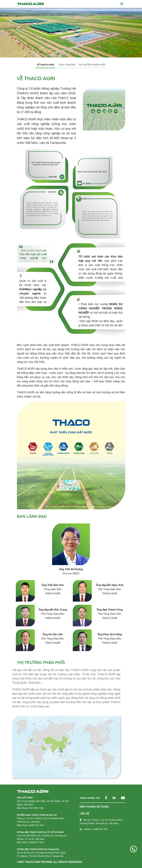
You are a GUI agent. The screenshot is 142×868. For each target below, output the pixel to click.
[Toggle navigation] (122, 4)
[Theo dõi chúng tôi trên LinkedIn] (112, 798)
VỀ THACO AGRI (45, 65)
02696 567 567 (100, 829)
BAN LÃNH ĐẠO (67, 65)
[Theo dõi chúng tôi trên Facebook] (104, 798)
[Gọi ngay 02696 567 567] (133, 849)
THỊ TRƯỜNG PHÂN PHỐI (92, 65)
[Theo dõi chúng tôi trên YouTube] (121, 798)
